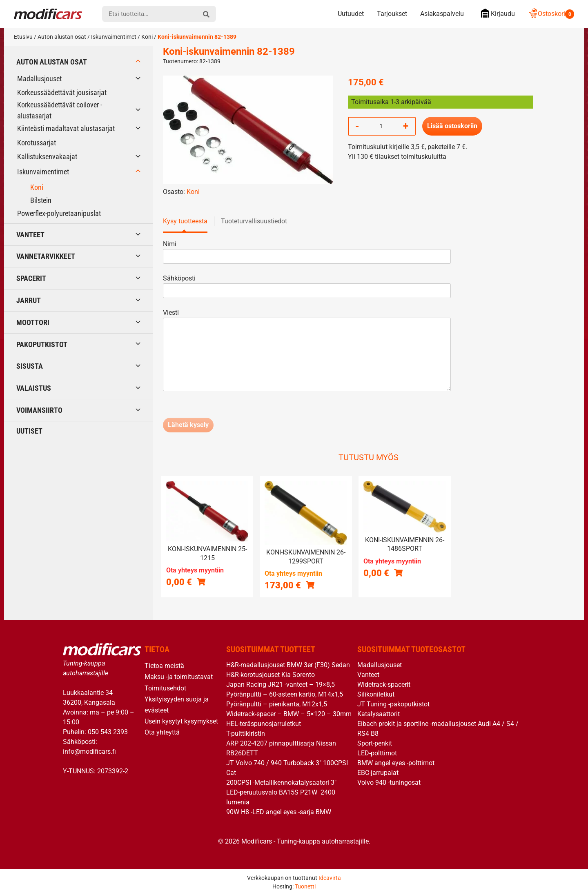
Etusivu (23, 37)
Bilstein (41, 200)
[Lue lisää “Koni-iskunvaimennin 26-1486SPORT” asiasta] (398, 572)
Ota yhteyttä (162, 732)
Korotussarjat (37, 143)
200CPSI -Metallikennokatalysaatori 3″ (281, 783)
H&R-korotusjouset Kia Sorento (271, 675)
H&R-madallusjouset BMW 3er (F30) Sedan (288, 665)
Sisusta (30, 366)
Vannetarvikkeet (46, 256)
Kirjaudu (496, 13)
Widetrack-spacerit (384, 685)
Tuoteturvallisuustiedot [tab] (254, 221)
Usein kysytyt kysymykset (181, 721)
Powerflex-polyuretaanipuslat (59, 213)
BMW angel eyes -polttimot (396, 763)
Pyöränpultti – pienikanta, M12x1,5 (277, 704)
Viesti (307, 351)
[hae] (206, 14)
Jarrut (29, 300)
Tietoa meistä (164, 666)
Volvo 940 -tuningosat (389, 783)
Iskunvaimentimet (114, 37)
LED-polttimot (377, 753)
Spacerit (31, 278)
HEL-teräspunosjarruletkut (264, 724)
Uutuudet (351, 14)
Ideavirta (330, 878)
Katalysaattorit (379, 714)
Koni (147, 37)
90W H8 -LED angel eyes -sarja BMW (279, 812)
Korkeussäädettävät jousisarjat (62, 92)
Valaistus (34, 388)
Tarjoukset (392, 14)
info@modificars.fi (89, 751)
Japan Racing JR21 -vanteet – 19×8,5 (281, 685)
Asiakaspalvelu (442, 14)
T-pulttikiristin (246, 734)
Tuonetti (305, 886)
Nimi (307, 250)
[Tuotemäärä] (381, 126)
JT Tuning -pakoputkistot (393, 704)
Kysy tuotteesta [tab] (185, 221)
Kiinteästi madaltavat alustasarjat (66, 128)
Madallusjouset (39, 79)
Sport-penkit (375, 743)
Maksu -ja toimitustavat (179, 677)
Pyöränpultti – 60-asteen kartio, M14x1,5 (285, 694)
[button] (310, 585)
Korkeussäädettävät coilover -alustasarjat (60, 110)
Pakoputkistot (42, 344)
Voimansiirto (39, 410)
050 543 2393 (108, 732)
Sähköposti (307, 284)
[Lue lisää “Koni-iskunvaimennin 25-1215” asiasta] (201, 582)
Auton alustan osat (62, 37)
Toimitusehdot (165, 688)
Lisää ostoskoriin (452, 126)
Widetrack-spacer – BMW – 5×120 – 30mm (289, 714)
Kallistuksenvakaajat (47, 157)
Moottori (33, 322)
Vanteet (30, 235)
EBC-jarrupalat (378, 773)
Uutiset (29, 431)
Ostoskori (551, 14)
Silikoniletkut (376, 694)
